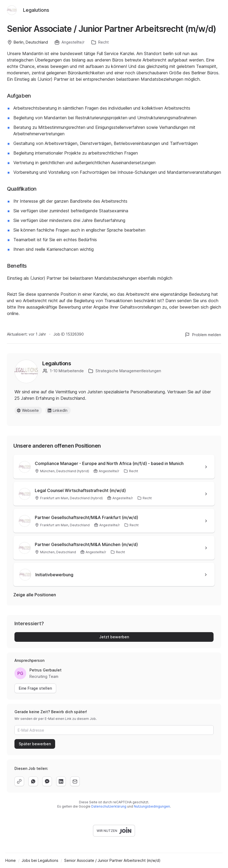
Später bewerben (35, 744)
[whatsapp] (33, 781)
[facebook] (47, 781)
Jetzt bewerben (114, 637)
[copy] (19, 781)
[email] (75, 781)
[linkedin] (61, 781)
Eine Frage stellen (35, 688)
